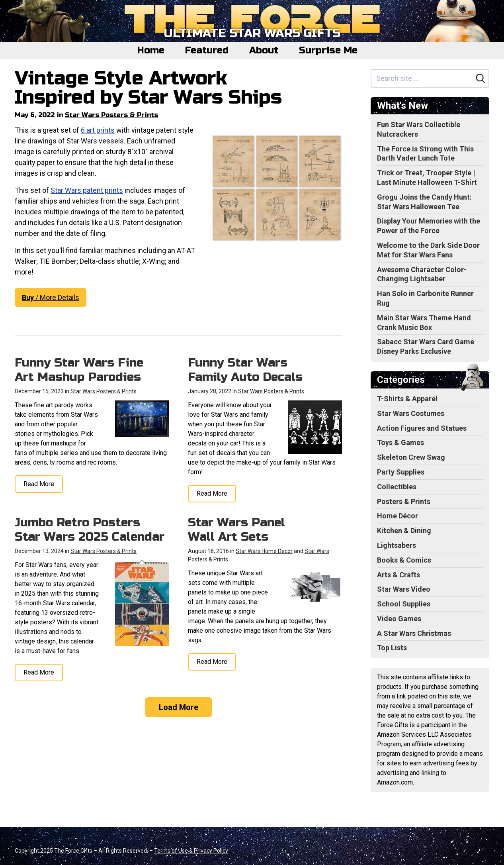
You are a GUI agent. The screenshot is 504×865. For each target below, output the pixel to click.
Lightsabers (397, 545)
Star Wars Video (404, 589)
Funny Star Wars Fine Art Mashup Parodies (79, 370)
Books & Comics (404, 560)
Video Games (399, 619)
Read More (39, 484)
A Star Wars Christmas (414, 633)
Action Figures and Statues (422, 428)
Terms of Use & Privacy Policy (191, 851)
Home (151, 50)
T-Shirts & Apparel (407, 399)
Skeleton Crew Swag (411, 457)
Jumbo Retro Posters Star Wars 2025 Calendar (90, 530)
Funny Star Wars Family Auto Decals (245, 370)
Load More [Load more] (179, 707)
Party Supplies (401, 472)
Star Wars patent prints (87, 190)
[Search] (481, 78)
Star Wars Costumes (411, 413)
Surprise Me (328, 50)
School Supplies (404, 604)
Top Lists (392, 648)
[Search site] (422, 78)
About (264, 50)
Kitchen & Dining (404, 531)
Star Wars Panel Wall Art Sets (236, 530)
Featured (207, 50)
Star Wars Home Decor (264, 551)
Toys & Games (400, 442)
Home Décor (398, 516)
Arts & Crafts (399, 575)
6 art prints (98, 130)
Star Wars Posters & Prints (111, 115)
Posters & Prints (404, 501)
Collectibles (397, 487)
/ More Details (51, 297)
